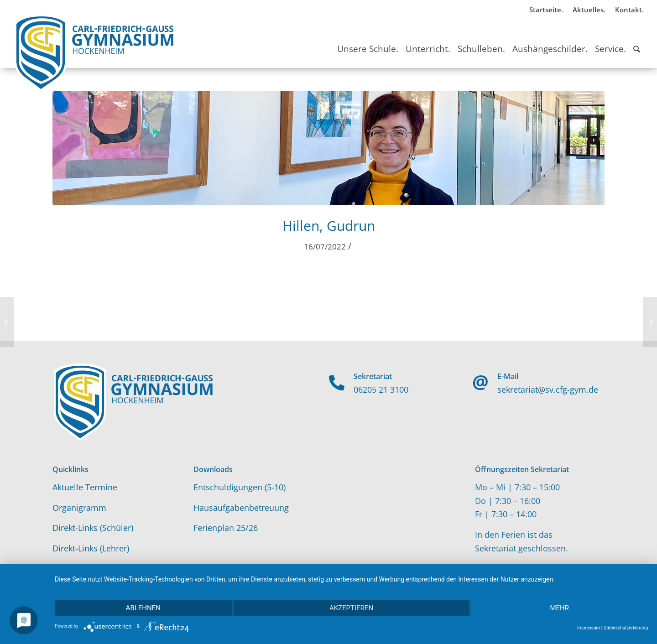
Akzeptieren (351, 608)
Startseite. (546, 10)
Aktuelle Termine (85, 487)
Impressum (589, 628)
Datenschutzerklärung (626, 628)
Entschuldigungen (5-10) (240, 487)
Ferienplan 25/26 (226, 528)
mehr (559, 608)
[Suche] (637, 41)
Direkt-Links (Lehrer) (91, 548)
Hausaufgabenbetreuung (241, 508)
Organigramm (79, 508)
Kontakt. (629, 10)
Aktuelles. (589, 10)
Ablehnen (143, 608)
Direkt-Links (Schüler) (93, 528)
